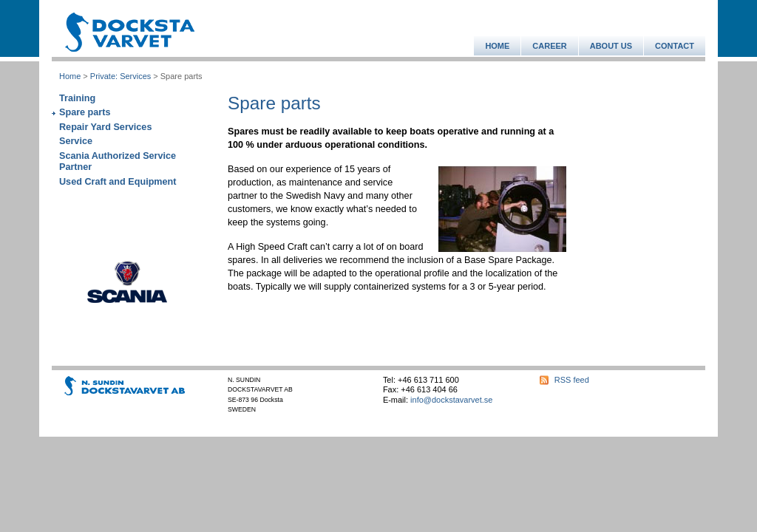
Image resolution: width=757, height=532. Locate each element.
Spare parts (85, 112)
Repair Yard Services (105, 127)
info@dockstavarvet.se (451, 400)
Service (76, 141)
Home (70, 76)
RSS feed (572, 380)
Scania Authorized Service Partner (118, 161)
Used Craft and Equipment (118, 182)
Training (77, 98)
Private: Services (120, 76)
